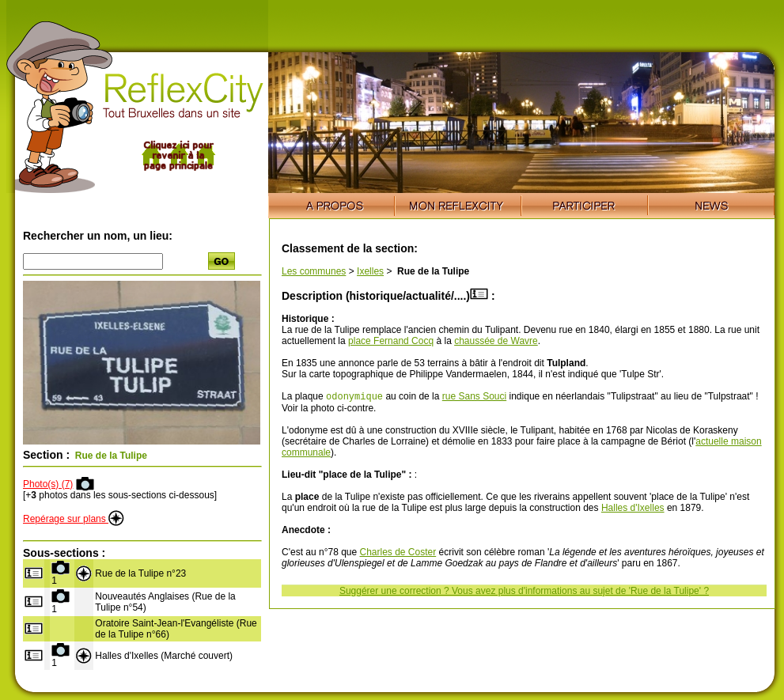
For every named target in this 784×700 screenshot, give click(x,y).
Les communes (314, 271)
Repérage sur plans (74, 519)
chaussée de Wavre (496, 341)
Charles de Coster (398, 554)
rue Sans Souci (474, 398)
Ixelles (370, 271)
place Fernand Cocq (391, 341)
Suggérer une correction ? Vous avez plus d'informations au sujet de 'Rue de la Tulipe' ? (524, 592)
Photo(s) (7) (48, 484)
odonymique (354, 397)
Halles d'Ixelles (633, 509)
